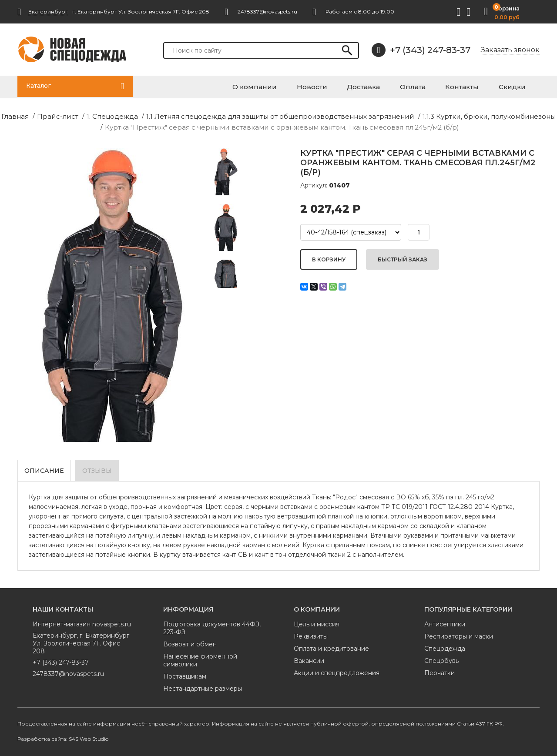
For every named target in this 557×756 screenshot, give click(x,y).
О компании (310, 86)
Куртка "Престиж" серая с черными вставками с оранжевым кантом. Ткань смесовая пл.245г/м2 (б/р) (279, 125)
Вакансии (309, 657)
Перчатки (440, 669)
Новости (357, 86)
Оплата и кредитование (331, 645)
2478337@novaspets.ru (68, 670)
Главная (37, 115)
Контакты (479, 86)
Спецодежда (445, 645)
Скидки (520, 86)
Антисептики (445, 621)
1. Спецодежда (125, 115)
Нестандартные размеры (203, 685)
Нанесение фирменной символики (200, 657)
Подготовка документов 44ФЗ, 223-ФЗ (212, 625)
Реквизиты (311, 633)
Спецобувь (441, 657)
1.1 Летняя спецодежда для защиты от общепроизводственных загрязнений (276, 115)
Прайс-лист (75, 115)
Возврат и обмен (190, 641)
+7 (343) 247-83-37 (421, 50)
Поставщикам (185, 673)
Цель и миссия (317, 621)
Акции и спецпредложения (337, 669)
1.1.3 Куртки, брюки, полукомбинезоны (464, 115)
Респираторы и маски (459, 633)
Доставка (399, 86)
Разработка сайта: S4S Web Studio (63, 735)
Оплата (439, 86)
